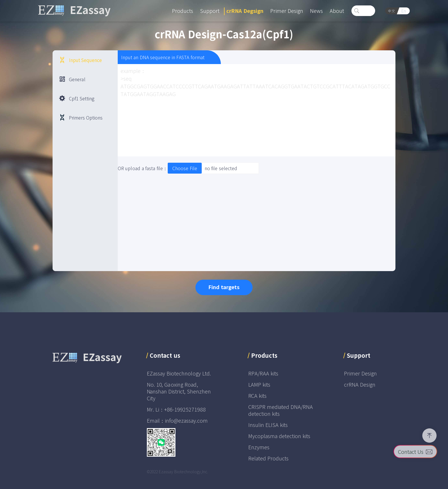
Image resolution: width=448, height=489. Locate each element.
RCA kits (257, 395)
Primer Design (360, 373)
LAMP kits (259, 384)
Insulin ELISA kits (268, 425)
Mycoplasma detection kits (279, 436)
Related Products (268, 458)
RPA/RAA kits (263, 373)
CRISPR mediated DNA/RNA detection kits (281, 410)
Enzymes (259, 447)
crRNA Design (360, 384)
